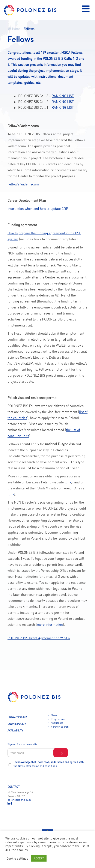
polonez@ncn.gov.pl (19, 800)
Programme (58, 719)
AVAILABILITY (15, 730)
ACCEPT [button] (39, 858)
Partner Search (60, 727)
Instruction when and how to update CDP (38, 209)
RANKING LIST (63, 96)
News (54, 715)
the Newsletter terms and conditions (35, 766)
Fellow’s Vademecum (23, 184)
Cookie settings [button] (17, 858)
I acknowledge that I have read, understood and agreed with (49, 764)
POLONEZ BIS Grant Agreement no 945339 (39, 638)
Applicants (57, 723)
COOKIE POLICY (17, 724)
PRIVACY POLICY (17, 717)
